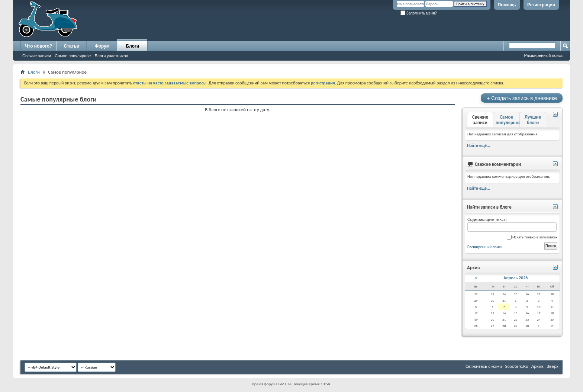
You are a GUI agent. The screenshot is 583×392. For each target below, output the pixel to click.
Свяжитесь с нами (484, 366)
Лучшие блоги (533, 120)
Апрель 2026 (516, 278)
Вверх (553, 366)
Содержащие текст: (512, 224)
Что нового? (38, 46)
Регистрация (541, 5)
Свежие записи (37, 56)
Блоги (133, 46)
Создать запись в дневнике (522, 98)
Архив (537, 366)
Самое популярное (73, 56)
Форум (102, 46)
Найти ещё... (479, 145)
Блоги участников (111, 56)
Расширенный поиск (543, 55)
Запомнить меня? (419, 13)
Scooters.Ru (517, 366)
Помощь (507, 5)
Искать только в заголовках (532, 237)
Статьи (72, 46)
